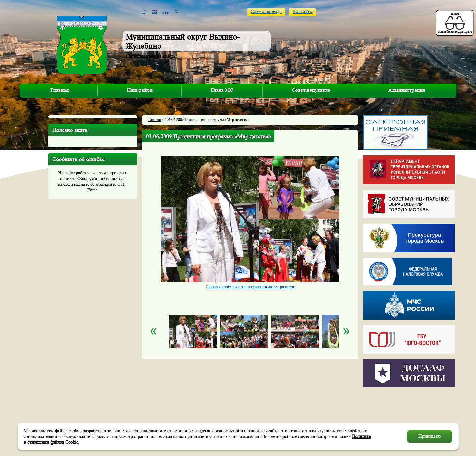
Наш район (140, 90)
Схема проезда (266, 12)
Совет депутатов (311, 90)
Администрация (407, 90)
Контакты (303, 12)
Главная (59, 90)
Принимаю (430, 436)
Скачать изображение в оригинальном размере (250, 287)
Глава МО (222, 90)
